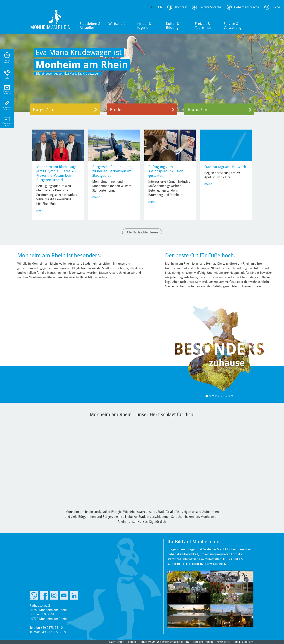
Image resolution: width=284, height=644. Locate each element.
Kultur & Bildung (173, 26)
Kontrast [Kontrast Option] (181, 7)
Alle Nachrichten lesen (142, 232)
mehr (40, 210)
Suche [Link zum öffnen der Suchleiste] (276, 7)
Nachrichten (117, 642)
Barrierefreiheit (203, 642)
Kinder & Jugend (144, 26)
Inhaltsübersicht (244, 642)
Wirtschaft (117, 24)
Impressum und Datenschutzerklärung (165, 642)
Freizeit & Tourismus (203, 26)
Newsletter (224, 642)
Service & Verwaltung (233, 26)
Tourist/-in (197, 110)
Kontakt (133, 642)
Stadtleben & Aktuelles (90, 26)
